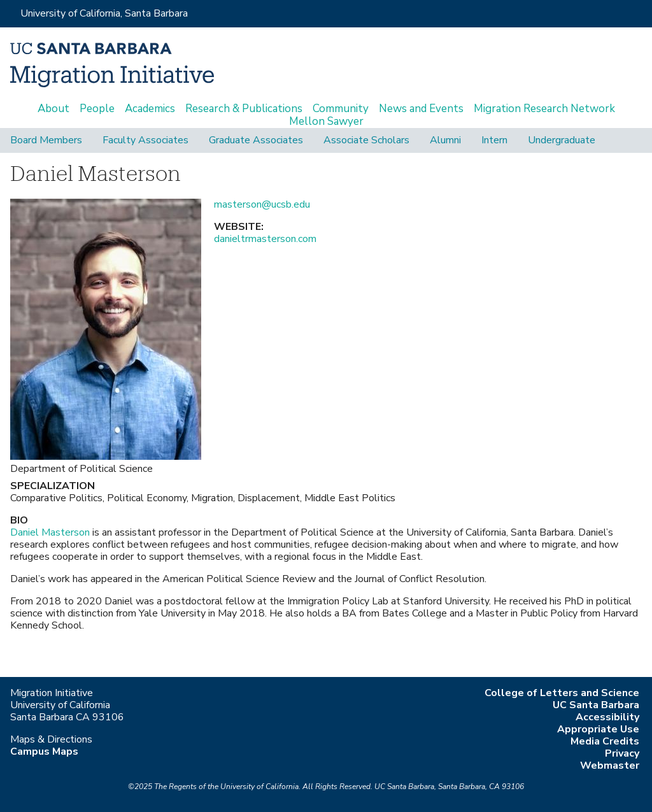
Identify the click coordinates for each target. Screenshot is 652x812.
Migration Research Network (544, 109)
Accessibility (607, 717)
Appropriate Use (598, 729)
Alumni (445, 140)
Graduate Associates (256, 140)
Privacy (622, 753)
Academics (150, 109)
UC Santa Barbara (596, 705)
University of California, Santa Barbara (104, 13)
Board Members (46, 140)
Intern (494, 140)
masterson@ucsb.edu (262, 204)
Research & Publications (244, 109)
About (53, 109)
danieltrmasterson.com (265, 239)
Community (341, 109)
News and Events (421, 109)
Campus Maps (44, 751)
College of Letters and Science (562, 693)
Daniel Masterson (50, 532)
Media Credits (605, 741)
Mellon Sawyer (326, 122)
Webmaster (610, 766)
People (97, 109)
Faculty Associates (145, 140)
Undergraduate (562, 140)
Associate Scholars (366, 140)
